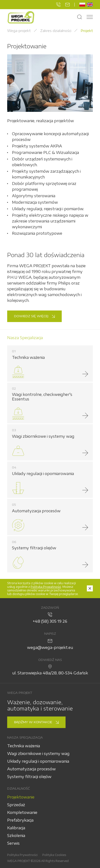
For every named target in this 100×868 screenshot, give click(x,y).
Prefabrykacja (20, 820)
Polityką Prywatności (46, 587)
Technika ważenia (24, 746)
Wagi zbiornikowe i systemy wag (38, 754)
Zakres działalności (56, 31)
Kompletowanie (22, 812)
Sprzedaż (16, 805)
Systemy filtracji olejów (29, 777)
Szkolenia (16, 836)
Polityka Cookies (54, 855)
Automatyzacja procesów (31, 769)
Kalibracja (16, 828)
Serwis (13, 843)
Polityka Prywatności (22, 855)
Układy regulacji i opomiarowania (38, 761)
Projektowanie (21, 797)
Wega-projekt (19, 31)
